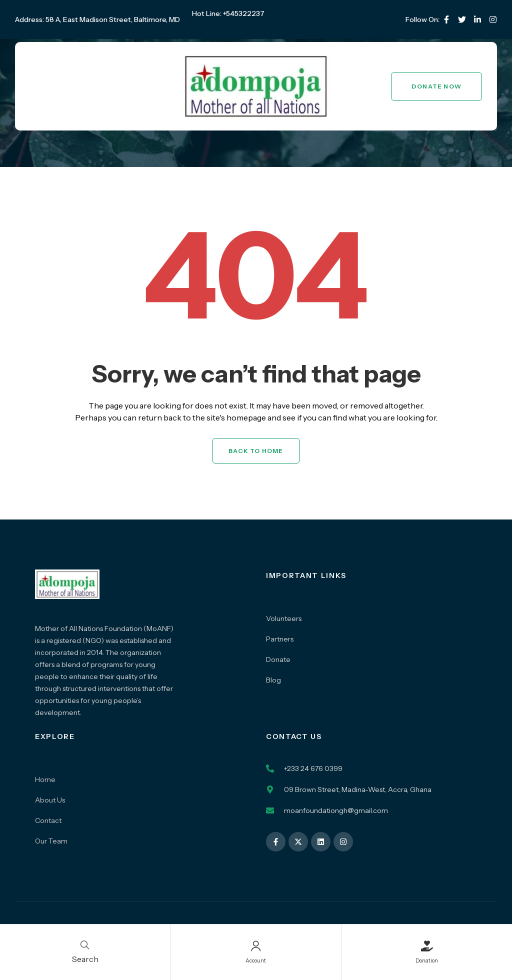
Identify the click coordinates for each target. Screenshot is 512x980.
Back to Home (256, 451)
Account (256, 959)
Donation (427, 959)
